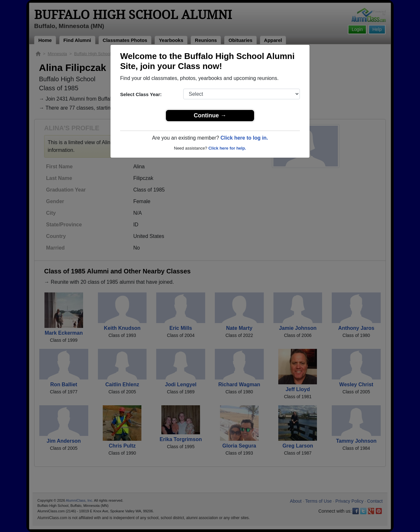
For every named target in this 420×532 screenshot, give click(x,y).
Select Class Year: (141, 94)
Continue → (210, 115)
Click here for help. (227, 148)
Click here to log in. (244, 138)
